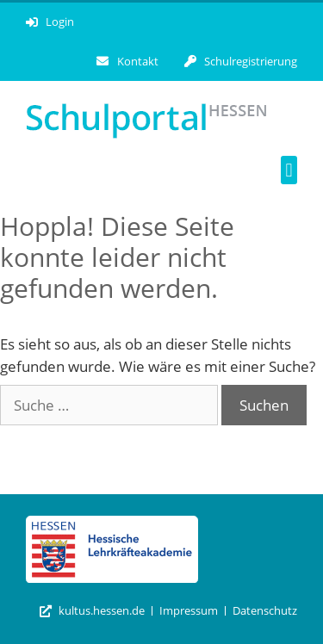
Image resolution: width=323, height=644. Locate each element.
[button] (289, 170)
